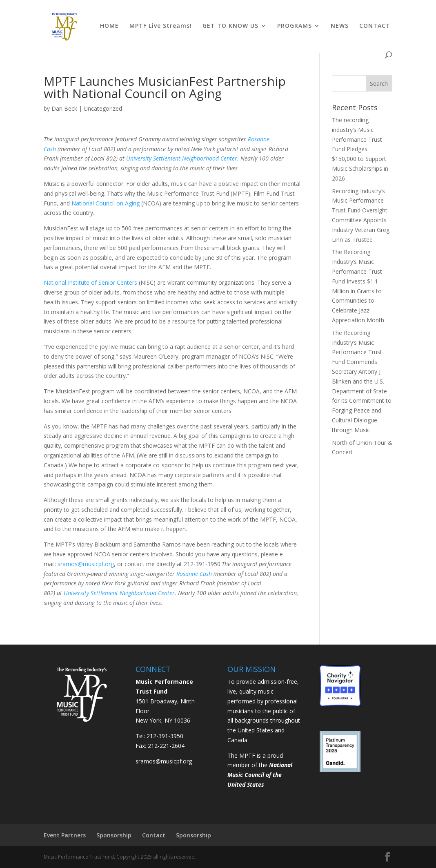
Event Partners (65, 835)
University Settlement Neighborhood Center (182, 158)
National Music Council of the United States (260, 775)
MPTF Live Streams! (161, 26)
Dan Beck (64, 108)
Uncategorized (103, 108)
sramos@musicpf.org (86, 564)
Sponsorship (114, 835)
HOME (109, 26)
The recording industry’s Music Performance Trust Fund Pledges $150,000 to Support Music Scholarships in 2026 (360, 149)
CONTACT (375, 26)
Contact (154, 835)
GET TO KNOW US (230, 26)
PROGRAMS (295, 26)
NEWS (340, 26)
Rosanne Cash (194, 574)
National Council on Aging (106, 203)
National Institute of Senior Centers (90, 282)
